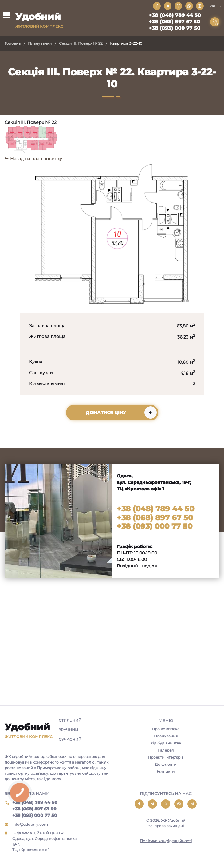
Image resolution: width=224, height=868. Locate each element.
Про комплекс (166, 729)
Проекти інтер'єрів (166, 757)
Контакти (166, 771)
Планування (40, 43)
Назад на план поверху (36, 159)
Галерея (166, 750)
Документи (166, 764)
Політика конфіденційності (166, 841)
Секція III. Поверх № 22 (81, 43)
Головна (13, 43)
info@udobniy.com (30, 824)
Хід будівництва (166, 743)
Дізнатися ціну (106, 412)
